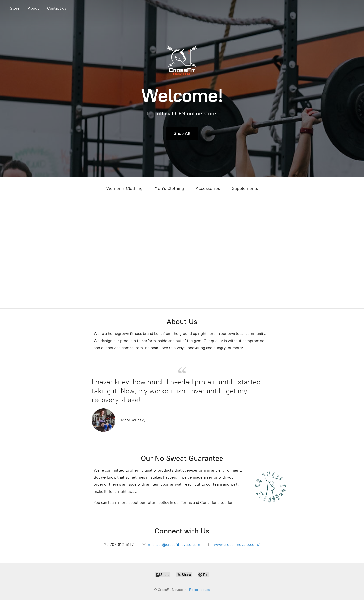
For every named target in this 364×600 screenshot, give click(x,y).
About (33, 8)
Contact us (57, 8)
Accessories (208, 188)
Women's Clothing (124, 188)
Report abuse (200, 590)
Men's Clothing (169, 188)
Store (15, 8)
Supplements (245, 188)
